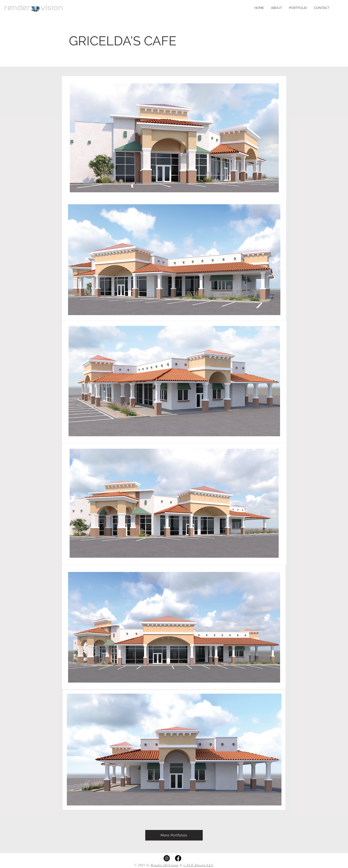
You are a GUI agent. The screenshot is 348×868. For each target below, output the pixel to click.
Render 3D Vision (165, 865)
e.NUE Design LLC (199, 865)
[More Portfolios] (174, 835)
